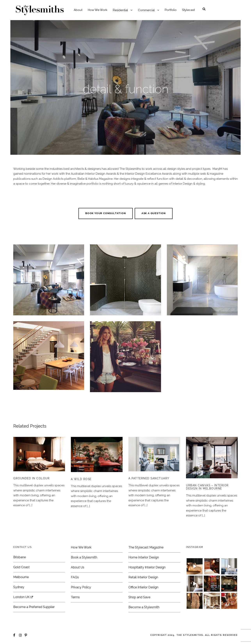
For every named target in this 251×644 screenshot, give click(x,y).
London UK (23, 597)
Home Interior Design (144, 557)
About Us (78, 567)
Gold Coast (21, 567)
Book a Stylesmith (84, 557)
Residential (120, 10)
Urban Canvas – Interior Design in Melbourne (207, 487)
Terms (75, 597)
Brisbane (20, 557)
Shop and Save (139, 597)
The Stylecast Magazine (146, 547)
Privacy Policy (81, 587)
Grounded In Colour (31, 478)
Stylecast (188, 10)
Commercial (146, 10)
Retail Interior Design (143, 577)
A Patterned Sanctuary (149, 478)
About (78, 10)
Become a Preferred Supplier (34, 607)
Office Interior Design (143, 587)
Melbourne (21, 577)
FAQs (75, 577)
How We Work (98, 10)
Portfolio (171, 10)
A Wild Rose (81, 479)
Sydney (19, 587)
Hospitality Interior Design (147, 567)
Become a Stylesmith (144, 607)
